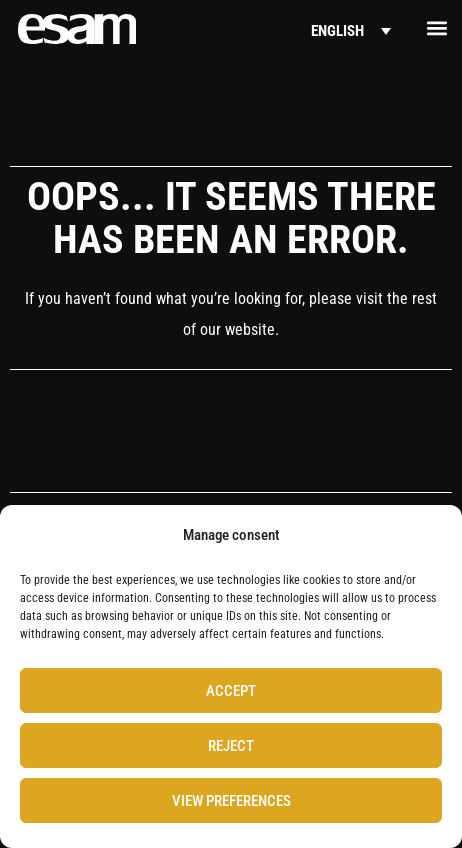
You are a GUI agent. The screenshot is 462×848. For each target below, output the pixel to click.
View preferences (231, 801)
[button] (437, 27)
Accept (231, 691)
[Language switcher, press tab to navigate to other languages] (351, 31)
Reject (231, 746)
